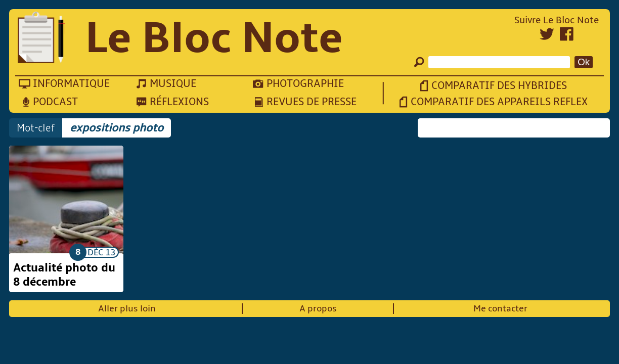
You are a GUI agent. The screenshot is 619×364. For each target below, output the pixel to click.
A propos (318, 309)
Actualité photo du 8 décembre (64, 275)
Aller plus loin (127, 309)
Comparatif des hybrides (499, 86)
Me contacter (500, 309)
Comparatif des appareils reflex (499, 102)
